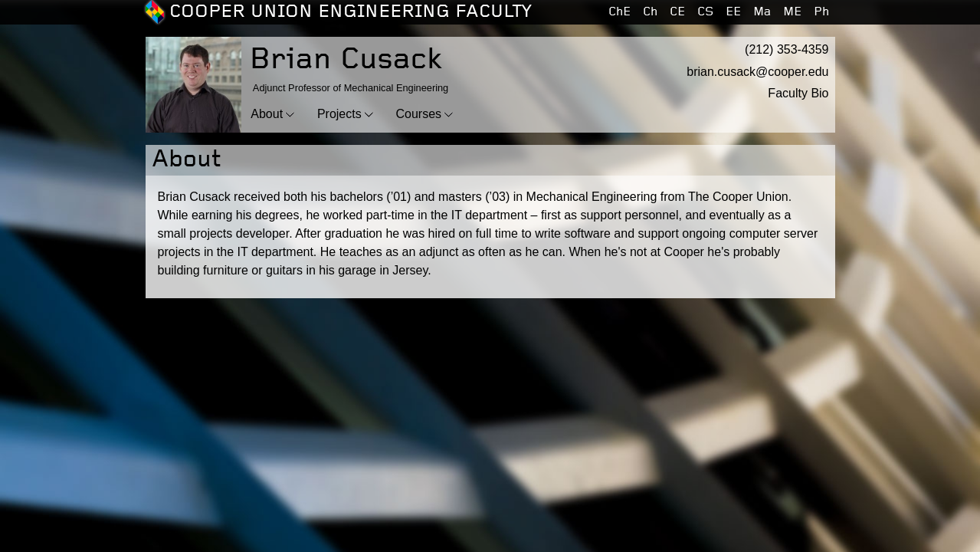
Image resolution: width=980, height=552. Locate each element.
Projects (339, 114)
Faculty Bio (798, 93)
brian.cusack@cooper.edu (757, 72)
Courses (419, 114)
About (267, 114)
